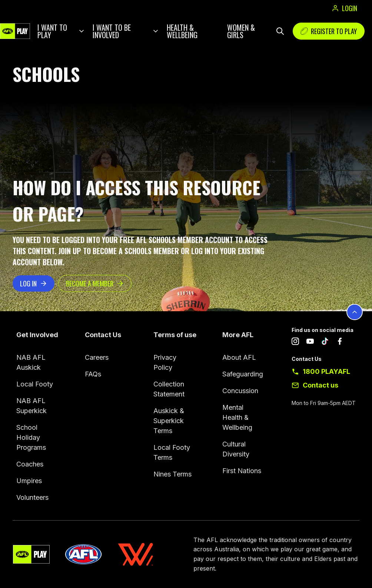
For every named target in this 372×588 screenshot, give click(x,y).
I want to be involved (112, 31)
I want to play (52, 31)
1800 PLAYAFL (326, 371)
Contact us (320, 385)
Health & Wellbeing (182, 31)
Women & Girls (241, 31)
